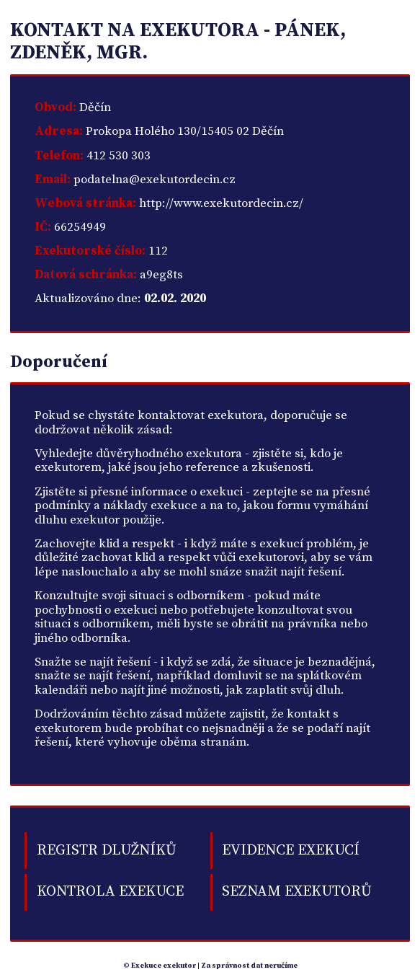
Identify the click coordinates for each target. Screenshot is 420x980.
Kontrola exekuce (110, 891)
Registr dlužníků (107, 850)
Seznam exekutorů (297, 891)
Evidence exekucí (291, 850)
